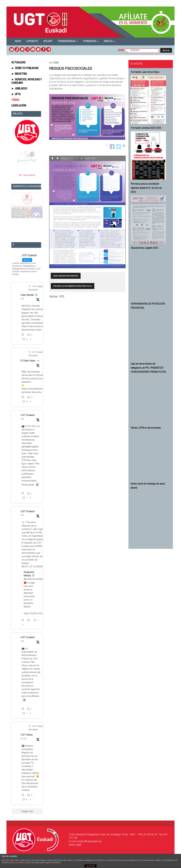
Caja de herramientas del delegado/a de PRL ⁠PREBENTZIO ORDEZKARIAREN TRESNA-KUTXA (148, 368)
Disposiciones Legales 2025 (144, 248)
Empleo (110, 41)
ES (119, 51)
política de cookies (17, 862)
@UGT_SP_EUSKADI (33, 567)
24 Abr (23, 739)
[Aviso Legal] (75, 845)
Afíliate (48, 41)
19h (22, 515)
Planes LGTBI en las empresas (146, 428)
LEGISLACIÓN (19, 106)
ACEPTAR (90, 866)
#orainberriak (28, 330)
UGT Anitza (27, 735)
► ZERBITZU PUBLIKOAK (25, 68)
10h (22, 299)
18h (22, 419)
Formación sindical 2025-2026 (146, 128)
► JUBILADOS (19, 89)
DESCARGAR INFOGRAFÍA (66, 276)
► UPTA (16, 94)
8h (38, 361)
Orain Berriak (27, 295)
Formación (91, 41)
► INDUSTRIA (19, 74)
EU (123, 51)
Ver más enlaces (27, 175)
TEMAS (15, 100)
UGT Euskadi (27, 415)
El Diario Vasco (28, 361)
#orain (38, 330)
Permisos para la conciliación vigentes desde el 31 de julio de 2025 (146, 188)
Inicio (18, 41)
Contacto (32, 41)
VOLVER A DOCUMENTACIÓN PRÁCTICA (73, 286)
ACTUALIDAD (18, 63)
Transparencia (68, 41)
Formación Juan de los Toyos (145, 72)
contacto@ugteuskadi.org (89, 842)
